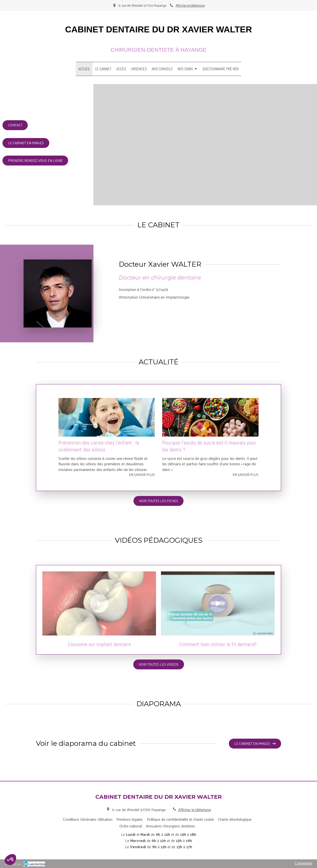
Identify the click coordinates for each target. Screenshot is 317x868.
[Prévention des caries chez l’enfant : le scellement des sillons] (107, 417)
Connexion (303, 863)
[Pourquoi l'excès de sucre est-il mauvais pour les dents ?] (210, 417)
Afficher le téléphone (190, 5)
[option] (107, 438)
